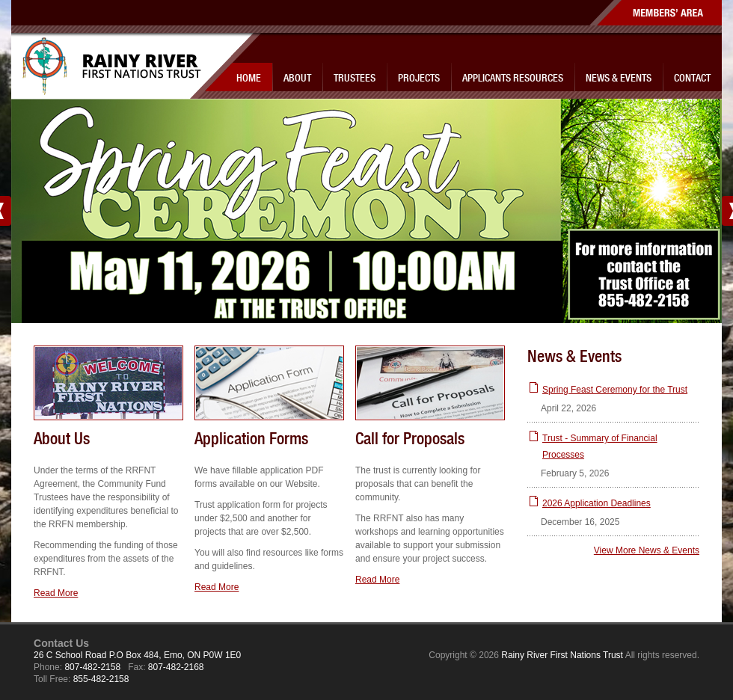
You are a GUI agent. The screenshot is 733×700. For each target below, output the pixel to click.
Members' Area (656, 13)
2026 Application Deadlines (596, 503)
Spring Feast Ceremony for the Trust (615, 390)
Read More (56, 593)
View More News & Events (647, 550)
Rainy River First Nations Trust (119, 66)
